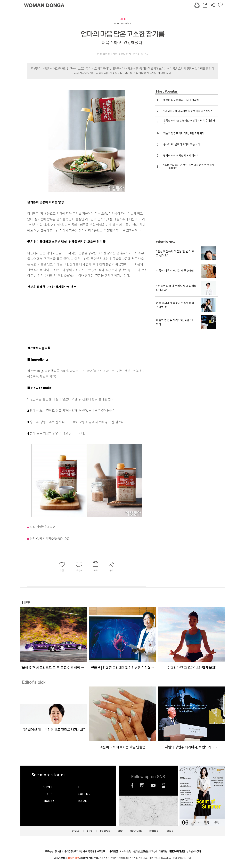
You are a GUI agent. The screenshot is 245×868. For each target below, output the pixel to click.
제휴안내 (153, 851)
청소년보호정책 (194, 851)
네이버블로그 (164, 785)
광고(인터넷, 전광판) (138, 851)
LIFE (123, 19)
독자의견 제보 (80, 851)
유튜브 (153, 785)
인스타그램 (142, 785)
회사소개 (124, 851)
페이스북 (132, 785)
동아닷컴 (114, 852)
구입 (217, 822)
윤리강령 (69, 851)
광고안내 (59, 851)
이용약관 (163, 851)
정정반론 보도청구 (97, 851)
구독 (206, 822)
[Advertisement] (78, 317)
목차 (196, 822)
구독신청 (49, 851)
